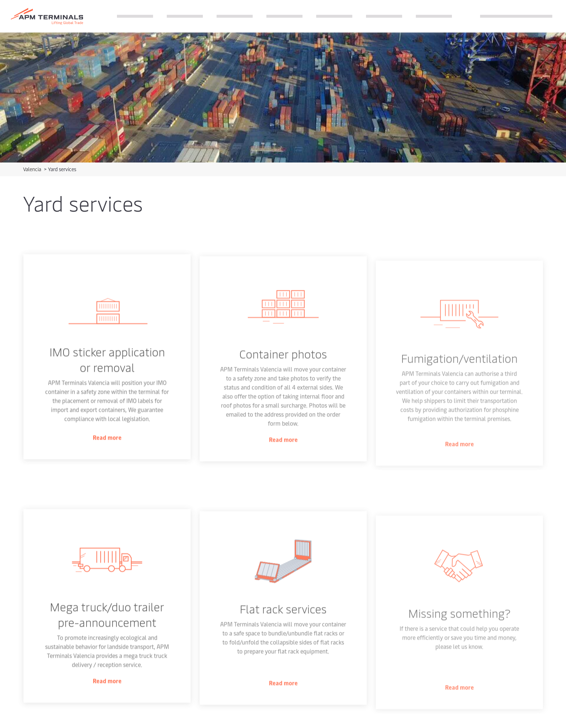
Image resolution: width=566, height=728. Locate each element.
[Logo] (47, 16)
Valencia (33, 169)
